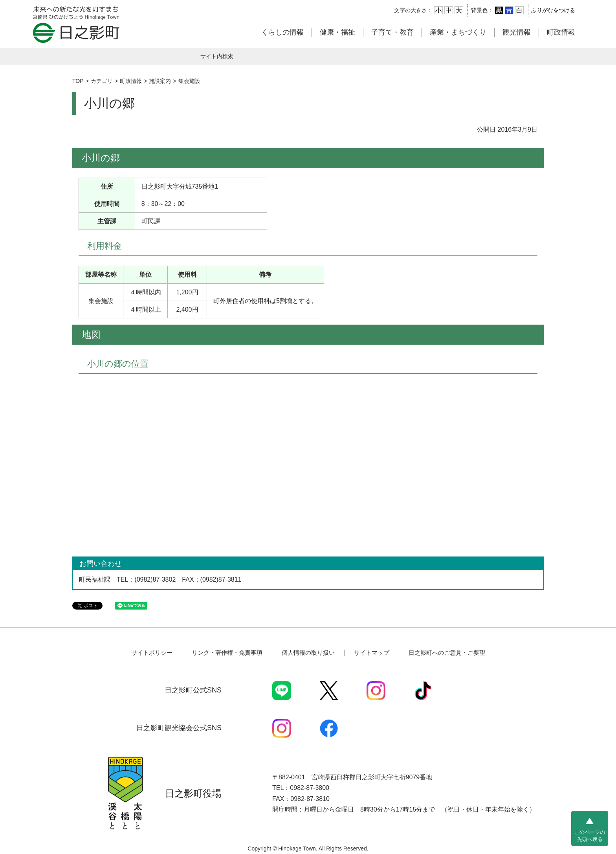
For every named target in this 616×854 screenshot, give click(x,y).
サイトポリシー (152, 653)
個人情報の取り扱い (308, 653)
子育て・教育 (392, 32)
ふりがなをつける (553, 10)
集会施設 (189, 81)
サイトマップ (372, 653)
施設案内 (160, 81)
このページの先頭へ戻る (590, 836)
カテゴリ (102, 81)
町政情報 (561, 32)
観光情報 (517, 32)
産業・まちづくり (458, 32)
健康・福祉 (337, 32)
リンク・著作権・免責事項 (227, 653)
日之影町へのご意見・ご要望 (447, 653)
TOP (78, 81)
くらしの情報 (282, 32)
